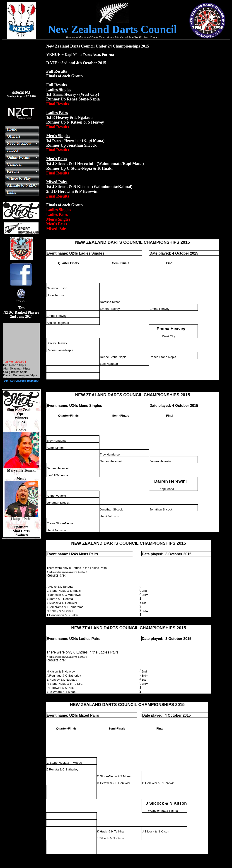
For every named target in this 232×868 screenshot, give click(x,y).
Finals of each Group (64, 205)
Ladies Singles (92, 253)
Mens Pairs (88, 554)
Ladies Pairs (89, 639)
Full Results (57, 85)
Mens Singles (90, 406)
